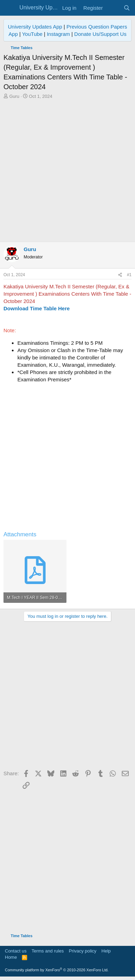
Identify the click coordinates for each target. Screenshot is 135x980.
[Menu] (10, 8)
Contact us (16, 951)
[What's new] (113, 8)
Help (106, 951)
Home (11, 957)
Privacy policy (83, 951)
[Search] (127, 8)
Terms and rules (48, 951)
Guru (14, 96)
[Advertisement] (67, 171)
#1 (129, 275)
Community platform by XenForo (57, 970)
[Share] (120, 275)
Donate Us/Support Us (100, 34)
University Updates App (35, 27)
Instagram (58, 34)
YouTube (32, 34)
